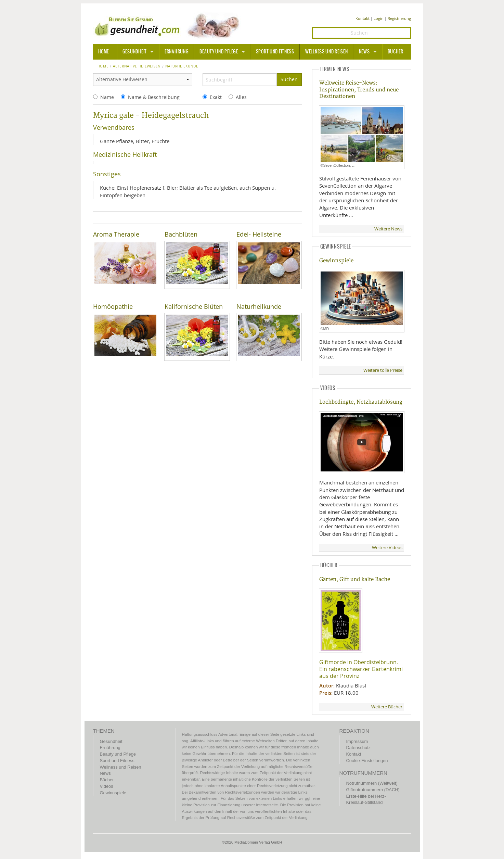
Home (103, 66)
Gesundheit (135, 52)
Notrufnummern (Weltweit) (372, 783)
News (364, 52)
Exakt (216, 97)
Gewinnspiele (336, 261)
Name (107, 97)
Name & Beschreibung (154, 97)
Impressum (357, 741)
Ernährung (177, 52)
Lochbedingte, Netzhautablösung (361, 402)
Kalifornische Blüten (194, 307)
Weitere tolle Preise (383, 370)
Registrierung (399, 18)
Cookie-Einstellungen (367, 761)
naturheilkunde (182, 66)
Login (379, 18)
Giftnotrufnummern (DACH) (373, 790)
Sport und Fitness (275, 52)
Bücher (396, 52)
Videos (107, 786)
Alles (241, 97)
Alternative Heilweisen (137, 66)
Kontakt (363, 18)
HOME (104, 52)
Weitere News (388, 229)
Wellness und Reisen (327, 52)
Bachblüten (181, 234)
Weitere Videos (387, 548)
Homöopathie (113, 307)
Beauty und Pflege (219, 52)
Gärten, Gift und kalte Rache (355, 579)
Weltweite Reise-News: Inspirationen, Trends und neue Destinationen (359, 90)
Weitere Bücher (387, 707)
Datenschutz (359, 748)
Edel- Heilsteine (259, 234)
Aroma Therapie (116, 234)
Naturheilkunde (259, 307)
